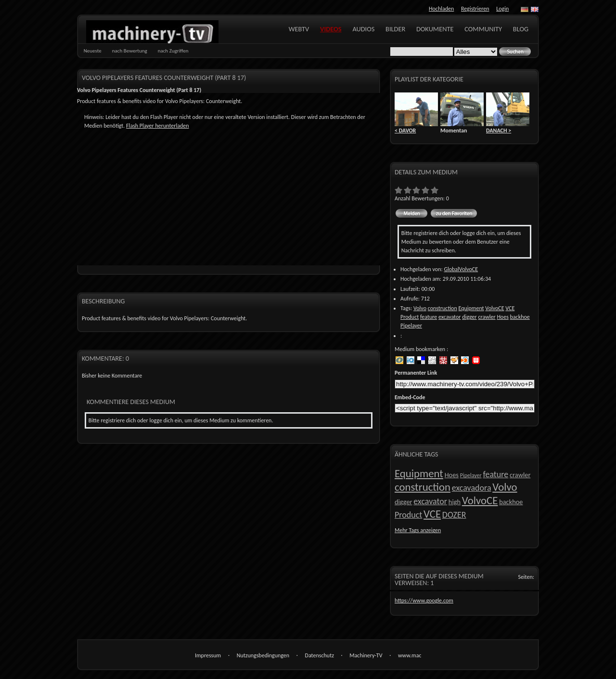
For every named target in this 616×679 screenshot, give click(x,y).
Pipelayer (411, 326)
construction (443, 308)
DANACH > (499, 131)
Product (410, 317)
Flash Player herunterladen (157, 126)
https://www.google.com (424, 601)
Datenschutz (320, 655)
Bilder (395, 29)
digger (469, 317)
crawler (487, 317)
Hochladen (441, 9)
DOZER (454, 515)
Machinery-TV (366, 655)
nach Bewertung (130, 51)
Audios (363, 29)
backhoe (520, 317)
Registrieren (475, 9)
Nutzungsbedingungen (263, 655)
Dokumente (435, 29)
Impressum (208, 655)
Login (502, 9)
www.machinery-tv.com (410, 656)
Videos (331, 29)
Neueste (93, 51)
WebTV (299, 29)
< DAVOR (405, 131)
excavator (450, 317)
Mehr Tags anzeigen (418, 530)
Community (483, 29)
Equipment (471, 308)
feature (429, 317)
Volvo (420, 308)
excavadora (472, 488)
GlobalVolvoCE (461, 269)
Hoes (502, 317)
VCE (510, 308)
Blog (521, 29)
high (455, 502)
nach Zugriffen (173, 51)
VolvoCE (494, 308)
